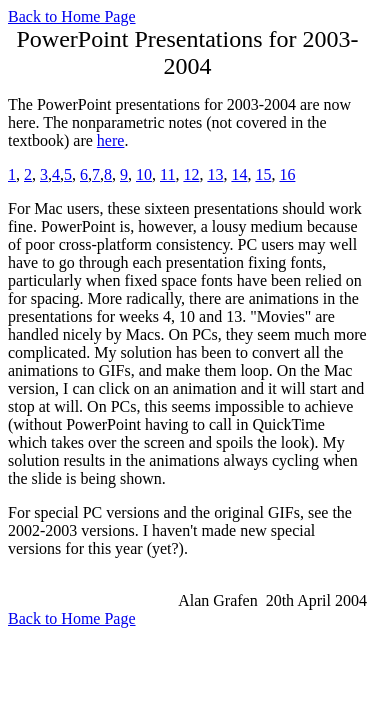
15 (263, 174)
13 (215, 174)
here (111, 140)
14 (239, 174)
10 (144, 174)
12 (191, 174)
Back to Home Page (72, 16)
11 (167, 174)
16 (287, 174)
